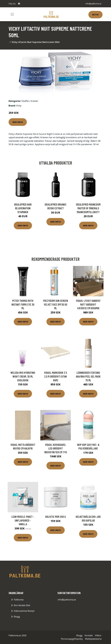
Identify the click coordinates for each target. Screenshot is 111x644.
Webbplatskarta (93, 639)
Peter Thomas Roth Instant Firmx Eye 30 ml (23, 304)
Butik (95, 15)
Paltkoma (19, 600)
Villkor (98, 635)
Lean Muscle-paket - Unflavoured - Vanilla (23, 520)
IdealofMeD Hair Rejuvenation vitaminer (23, 208)
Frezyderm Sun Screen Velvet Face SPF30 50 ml (55, 304)
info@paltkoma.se (93, 4)
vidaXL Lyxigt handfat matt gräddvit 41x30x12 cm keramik (88, 304)
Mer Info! (18, 122)
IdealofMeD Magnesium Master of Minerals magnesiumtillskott (88, 208)
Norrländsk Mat (22, 605)
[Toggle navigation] (12, 14)
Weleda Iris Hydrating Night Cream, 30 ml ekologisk (23, 376)
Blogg (17, 617)
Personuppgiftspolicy (72, 639)
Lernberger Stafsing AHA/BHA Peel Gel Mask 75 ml (88, 376)
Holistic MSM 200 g (55, 517)
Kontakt (89, 635)
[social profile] (19, 4)
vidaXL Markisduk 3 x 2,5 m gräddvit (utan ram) (56, 376)
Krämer (34, 101)
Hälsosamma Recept (24, 611)
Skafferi (26, 101)
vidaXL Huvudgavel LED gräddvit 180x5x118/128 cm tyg (55, 448)
